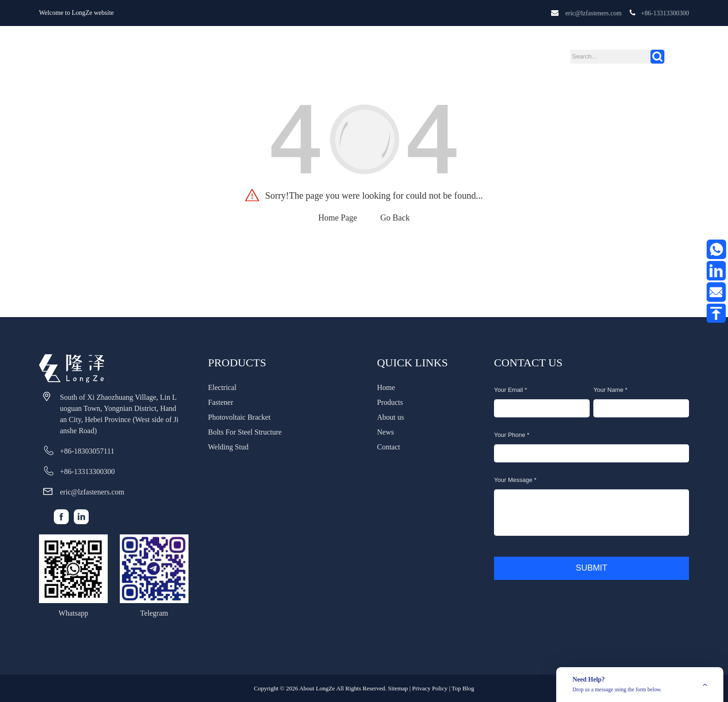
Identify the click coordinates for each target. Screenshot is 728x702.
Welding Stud (228, 447)
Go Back (395, 218)
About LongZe (317, 688)
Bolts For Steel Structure (245, 432)
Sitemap (398, 688)
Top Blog (463, 688)
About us (344, 54)
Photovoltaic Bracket (239, 417)
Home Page (338, 218)
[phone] (591, 453)
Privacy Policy (430, 688)
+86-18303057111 (87, 451)
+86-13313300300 (665, 13)
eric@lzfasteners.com (594, 13)
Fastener (221, 402)
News (389, 54)
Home (238, 54)
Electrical (222, 387)
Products (288, 53)
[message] (591, 513)
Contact (433, 54)
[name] (641, 408)
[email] (542, 408)
